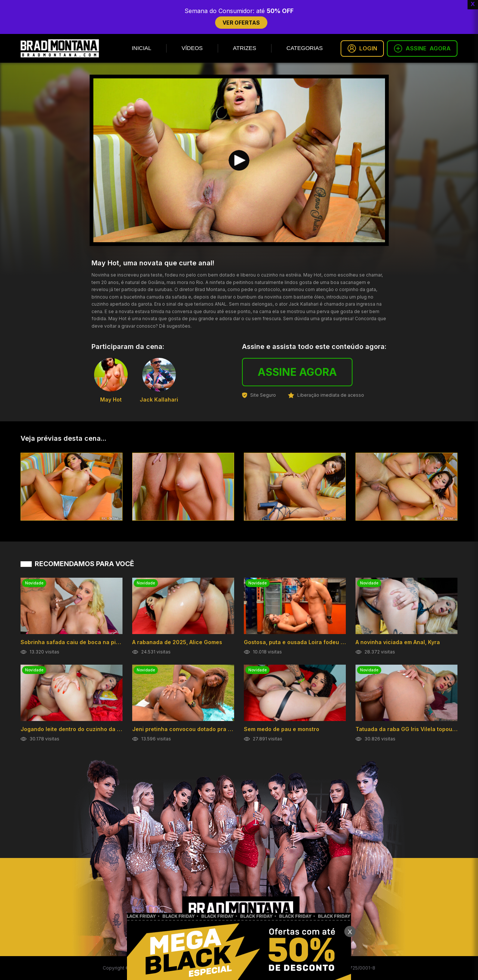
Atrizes (245, 48)
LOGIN (362, 49)
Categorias (305, 48)
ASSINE (422, 49)
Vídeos (192, 48)
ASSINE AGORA (297, 372)
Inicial (142, 48)
